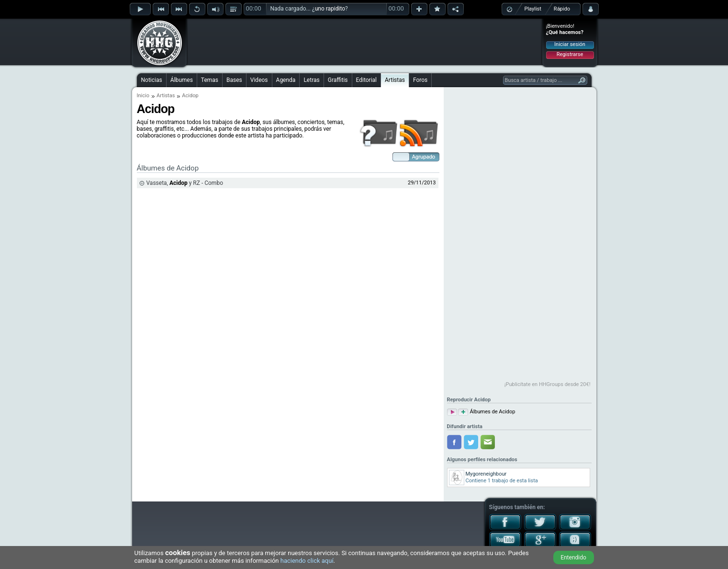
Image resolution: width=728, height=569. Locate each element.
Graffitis (338, 80)
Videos (259, 80)
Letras (311, 80)
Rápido (562, 9)
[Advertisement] (365, 42)
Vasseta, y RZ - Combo (185, 183)
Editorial (366, 80)
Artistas (395, 80)
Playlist (533, 9)
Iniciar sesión (570, 44)
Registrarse (570, 54)
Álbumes (182, 80)
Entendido (573, 558)
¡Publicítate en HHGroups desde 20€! (548, 384)
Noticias (152, 80)
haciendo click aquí (307, 561)
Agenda (286, 80)
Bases (234, 80)
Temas (210, 80)
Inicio (143, 96)
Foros (420, 80)
